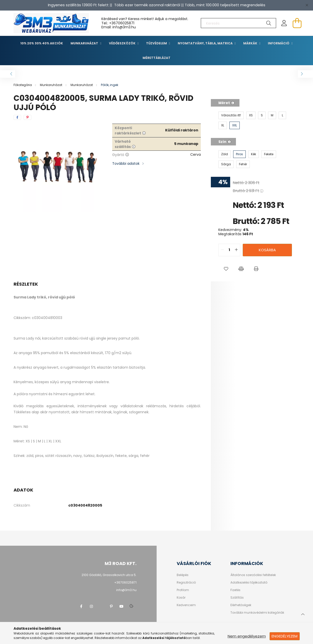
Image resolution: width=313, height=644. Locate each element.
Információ (279, 43)
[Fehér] (243, 164)
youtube (121, 606)
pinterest (111, 606)
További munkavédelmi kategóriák (257, 613)
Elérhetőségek (241, 605)
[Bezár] (307, 5)
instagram (91, 606)
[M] (272, 115)
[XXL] (235, 125)
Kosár (181, 598)
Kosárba (267, 250)
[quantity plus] (236, 250)
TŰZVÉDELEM (157, 43)
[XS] (251, 115)
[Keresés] (238, 23)
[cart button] (297, 23)
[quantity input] (229, 250)
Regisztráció (186, 583)
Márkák (251, 43)
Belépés (183, 575)
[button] (226, 269)
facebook (81, 606)
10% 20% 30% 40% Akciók (42, 43)
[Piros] (239, 154)
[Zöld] (225, 154)
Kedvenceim (186, 605)
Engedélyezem (285, 636)
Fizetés (235, 590)
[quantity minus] (222, 250)
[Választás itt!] (231, 115)
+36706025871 (122, 23)
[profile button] (284, 23)
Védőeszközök (123, 43)
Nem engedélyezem (247, 636)
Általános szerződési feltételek (253, 575)
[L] (282, 115)
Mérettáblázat (156, 58)
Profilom (183, 590)
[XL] (223, 125)
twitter (101, 606)
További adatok (126, 164)
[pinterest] (27, 117)
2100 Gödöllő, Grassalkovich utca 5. (109, 575)
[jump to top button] (303, 614)
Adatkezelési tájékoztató (249, 583)
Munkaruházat (85, 43)
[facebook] (17, 117)
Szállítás (237, 598)
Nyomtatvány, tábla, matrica (206, 43)
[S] (262, 115)
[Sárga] (226, 164)
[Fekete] (269, 154)
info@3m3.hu (126, 590)
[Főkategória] (23, 85)
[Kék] (254, 154)
